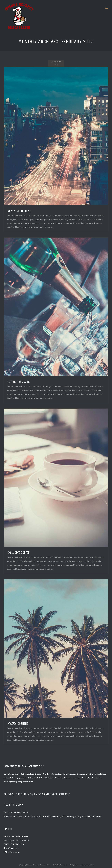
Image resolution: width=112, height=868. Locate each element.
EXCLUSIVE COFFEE (18, 553)
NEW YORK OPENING (19, 211)
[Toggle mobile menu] (107, 8)
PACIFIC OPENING (18, 724)
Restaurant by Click (86, 865)
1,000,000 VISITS (18, 382)
